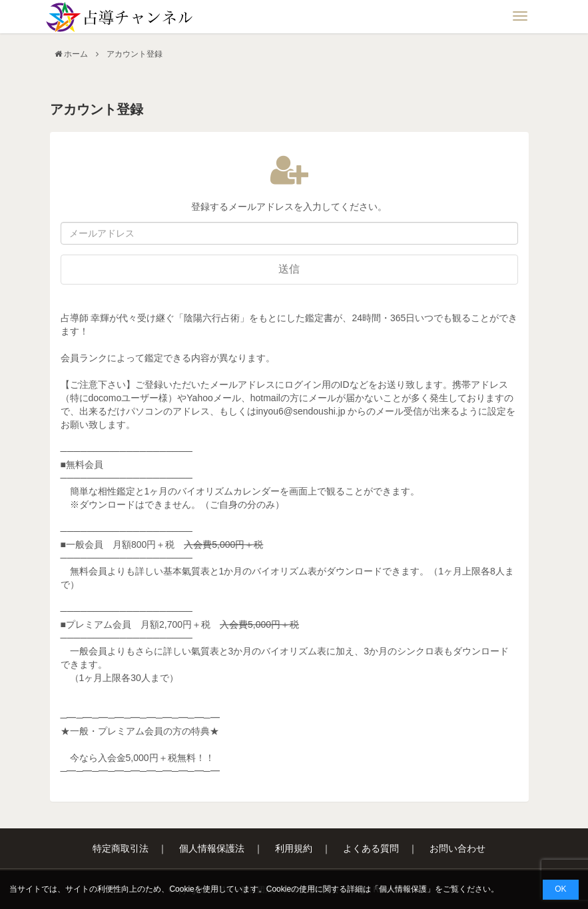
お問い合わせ (457, 848)
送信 (289, 269)
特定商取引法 (121, 848)
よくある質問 (371, 848)
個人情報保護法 (212, 848)
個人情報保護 (403, 889)
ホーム (76, 54)
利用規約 (294, 848)
